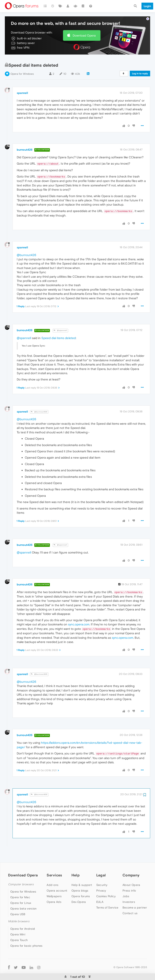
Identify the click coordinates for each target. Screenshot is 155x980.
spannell (22, 81)
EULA (100, 890)
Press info (129, 878)
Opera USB (18, 902)
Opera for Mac (20, 885)
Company (131, 863)
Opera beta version (23, 896)
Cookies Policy (106, 884)
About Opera (131, 873)
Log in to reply (140, 61)
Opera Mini (18, 922)
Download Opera (84, 23)
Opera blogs (80, 878)
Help (75, 863)
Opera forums (81, 884)
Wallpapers (54, 884)
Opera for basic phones (26, 933)
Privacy (101, 878)
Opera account (57, 878)
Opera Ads (54, 890)
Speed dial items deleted (59, 326)
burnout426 (25, 137)
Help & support (82, 873)
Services (54, 863)
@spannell (60, 318)
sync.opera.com (79, 612)
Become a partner (135, 895)
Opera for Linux (21, 891)
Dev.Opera (79, 890)
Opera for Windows (22, 61)
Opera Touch (19, 928)
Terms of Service (107, 895)
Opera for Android (23, 916)
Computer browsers (21, 872)
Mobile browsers (19, 909)
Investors (129, 890)
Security (102, 873)
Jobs (126, 884)
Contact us (130, 901)
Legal (101, 863)
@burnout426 (26, 243)
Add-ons (52, 873)
